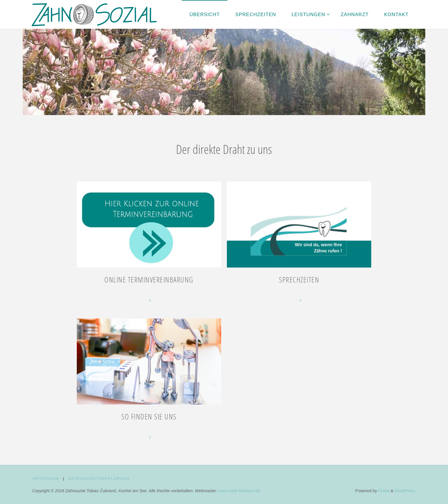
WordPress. (405, 491)
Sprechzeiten (299, 280)
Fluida (383, 491)
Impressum (46, 479)
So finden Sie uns (149, 417)
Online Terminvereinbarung (149, 280)
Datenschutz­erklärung (99, 479)
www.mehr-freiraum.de (239, 491)
